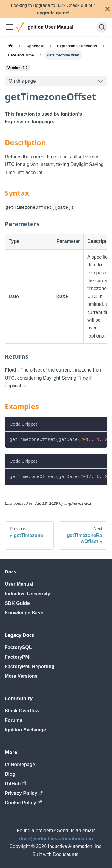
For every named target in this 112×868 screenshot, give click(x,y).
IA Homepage (20, 765)
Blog (10, 774)
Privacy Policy (24, 793)
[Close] (108, 9)
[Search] (102, 27)
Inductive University (27, 594)
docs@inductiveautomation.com (56, 839)
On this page (22, 81)
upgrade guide (52, 13)
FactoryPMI (18, 657)
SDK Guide (17, 603)
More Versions (21, 676)
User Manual (19, 584)
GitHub (16, 784)
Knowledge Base (24, 613)
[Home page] (10, 46)
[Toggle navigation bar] (9, 27)
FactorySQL (18, 647)
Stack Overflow (22, 711)
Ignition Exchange (25, 730)
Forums (14, 720)
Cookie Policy (23, 803)
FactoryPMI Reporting (30, 667)
